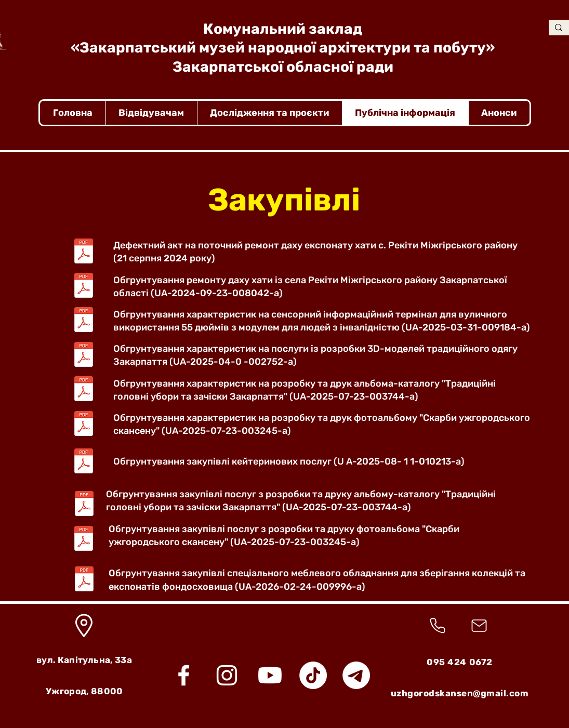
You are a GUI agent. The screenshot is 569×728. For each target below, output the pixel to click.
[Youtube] (270, 675)
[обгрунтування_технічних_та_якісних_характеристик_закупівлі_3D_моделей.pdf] (84, 355)
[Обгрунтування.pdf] (84, 287)
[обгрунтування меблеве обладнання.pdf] (84, 580)
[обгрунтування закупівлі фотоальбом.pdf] (84, 540)
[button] (151, 113)
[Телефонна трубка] (438, 626)
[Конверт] (479, 626)
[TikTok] (313, 675)
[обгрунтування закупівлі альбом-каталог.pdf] (84, 505)
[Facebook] (184, 675)
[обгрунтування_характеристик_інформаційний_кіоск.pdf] (84, 321)
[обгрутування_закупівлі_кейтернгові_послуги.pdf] (84, 462)
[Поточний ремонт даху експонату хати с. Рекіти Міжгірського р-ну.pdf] (84, 252)
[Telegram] (356, 675)
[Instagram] (227, 675)
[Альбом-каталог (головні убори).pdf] (84, 390)
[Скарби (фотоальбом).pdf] (84, 425)
